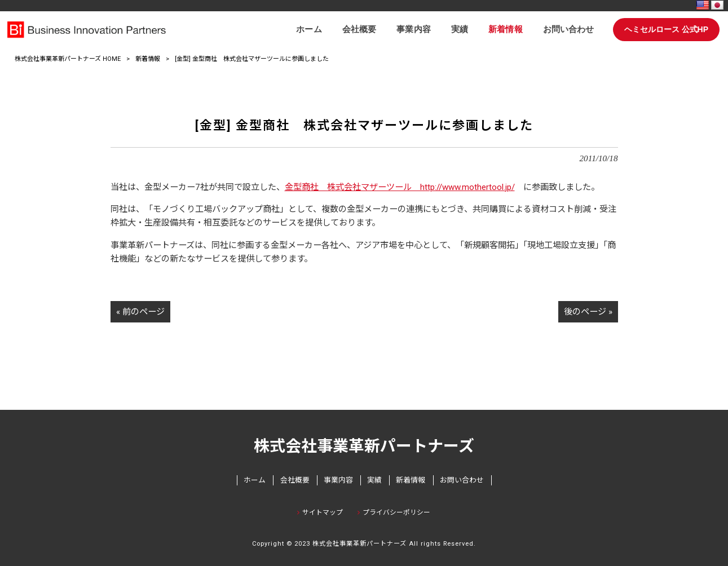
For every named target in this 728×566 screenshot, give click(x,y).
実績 (374, 480)
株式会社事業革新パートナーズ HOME (68, 59)
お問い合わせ (462, 480)
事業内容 (338, 480)
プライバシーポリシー (396, 512)
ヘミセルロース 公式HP (666, 29)
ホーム (255, 480)
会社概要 (295, 480)
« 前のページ (140, 312)
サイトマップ (323, 512)
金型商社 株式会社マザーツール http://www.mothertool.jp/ (400, 187)
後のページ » (588, 312)
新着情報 (148, 59)
